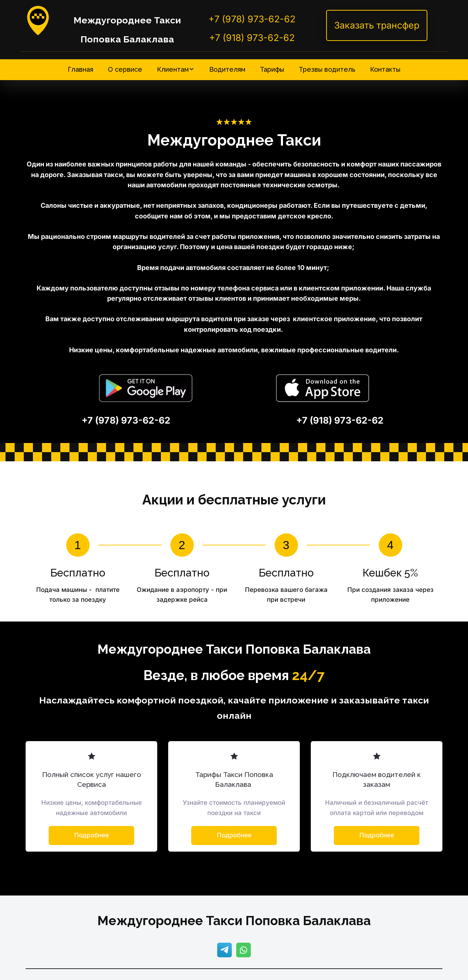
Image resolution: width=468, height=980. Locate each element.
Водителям (227, 69)
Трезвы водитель (327, 69)
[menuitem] (80, 69)
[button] (176, 69)
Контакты (385, 69)
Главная (80, 69)
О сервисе (125, 69)
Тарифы (272, 69)
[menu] (234, 69)
